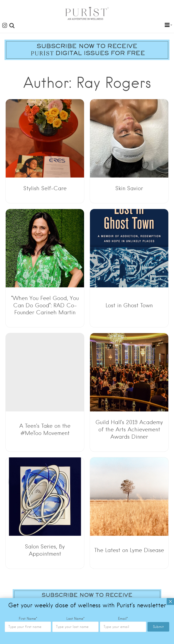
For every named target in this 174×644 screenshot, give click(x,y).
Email (123, 186)
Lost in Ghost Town (129, 305)
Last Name (75, 186)
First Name (28, 186)
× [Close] (170, 168)
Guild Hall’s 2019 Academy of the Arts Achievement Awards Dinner (129, 429)
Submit (158, 194)
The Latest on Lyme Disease (129, 550)
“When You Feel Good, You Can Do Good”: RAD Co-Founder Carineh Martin (45, 305)
